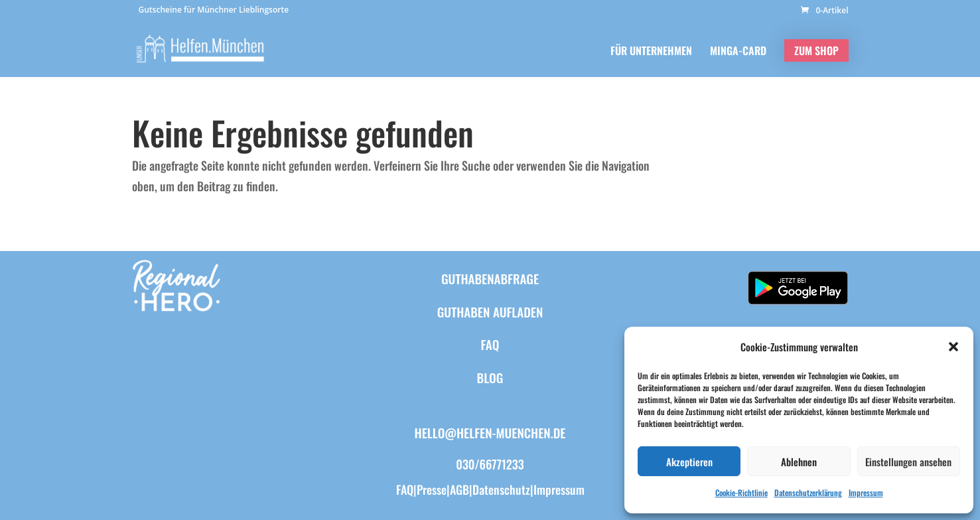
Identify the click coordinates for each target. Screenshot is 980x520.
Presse (432, 489)
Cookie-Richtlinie (741, 492)
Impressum (866, 492)
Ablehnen (799, 462)
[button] (953, 347)
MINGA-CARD (738, 52)
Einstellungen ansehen (908, 462)
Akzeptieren (689, 462)
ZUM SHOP (816, 50)
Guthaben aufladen (490, 311)
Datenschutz (501, 489)
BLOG (490, 377)
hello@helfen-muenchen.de (490, 432)
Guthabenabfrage (490, 278)
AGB (459, 489)
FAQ (490, 344)
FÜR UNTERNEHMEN (651, 52)
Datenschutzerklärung (808, 492)
